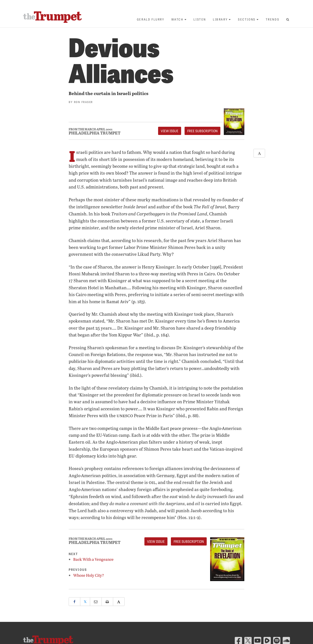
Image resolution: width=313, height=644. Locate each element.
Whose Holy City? (89, 575)
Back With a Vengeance (93, 559)
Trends (273, 19)
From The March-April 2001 (91, 129)
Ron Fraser (83, 102)
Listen (200, 19)
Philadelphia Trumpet (95, 133)
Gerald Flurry (151, 19)
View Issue (170, 131)
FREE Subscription (202, 131)
